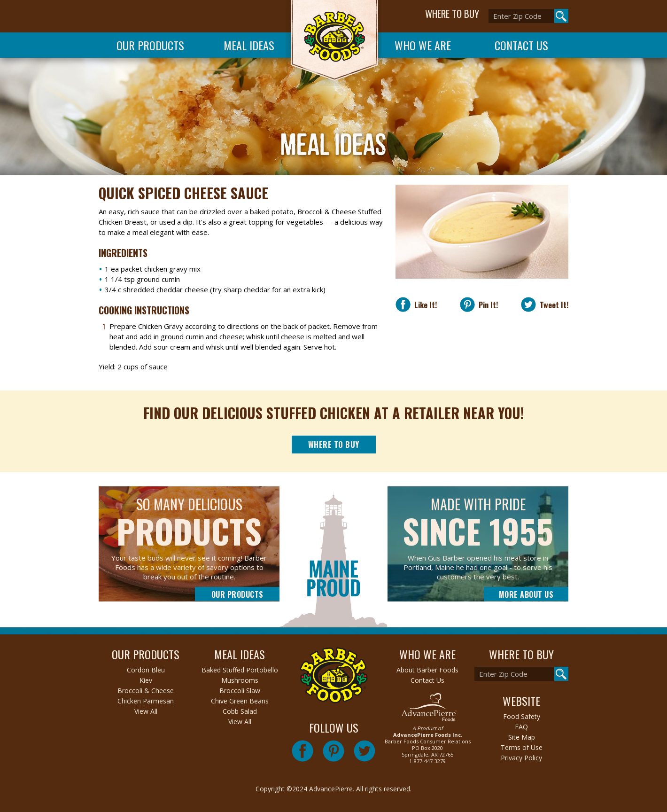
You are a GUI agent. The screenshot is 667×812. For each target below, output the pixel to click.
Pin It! (486, 305)
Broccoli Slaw (240, 691)
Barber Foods (333, 43)
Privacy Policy (521, 758)
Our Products (150, 45)
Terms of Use (522, 747)
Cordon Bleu (146, 670)
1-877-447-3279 (427, 761)
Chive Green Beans (240, 701)
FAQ (521, 727)
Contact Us (521, 45)
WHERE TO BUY (452, 14)
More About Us (526, 594)
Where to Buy (334, 444)
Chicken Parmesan (146, 701)
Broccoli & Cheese (146, 691)
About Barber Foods (427, 670)
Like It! (424, 305)
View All (146, 711)
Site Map (522, 737)
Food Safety (522, 716)
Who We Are (423, 45)
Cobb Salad (240, 711)
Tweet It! (552, 305)
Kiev (146, 680)
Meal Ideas (249, 45)
